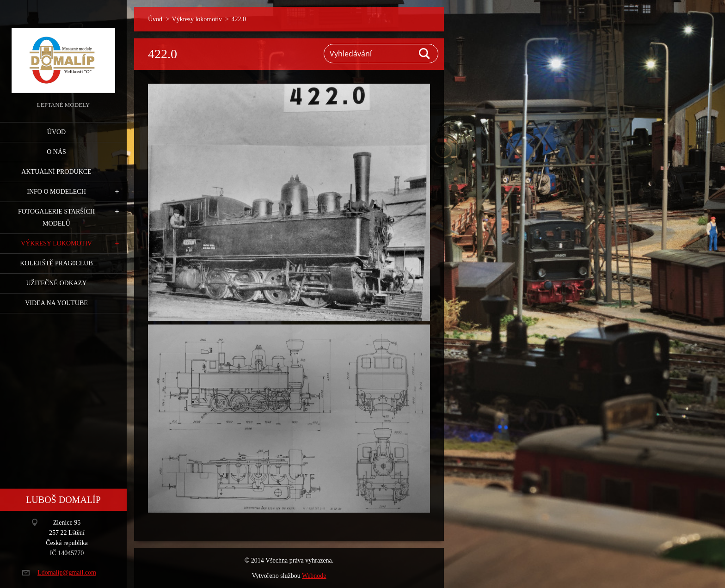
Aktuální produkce (56, 172)
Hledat (425, 54)
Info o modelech (56, 192)
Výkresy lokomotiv (56, 243)
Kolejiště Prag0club (56, 263)
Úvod (56, 132)
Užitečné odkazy (56, 283)
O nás (56, 152)
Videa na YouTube (56, 303)
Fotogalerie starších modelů (56, 217)
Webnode (314, 576)
